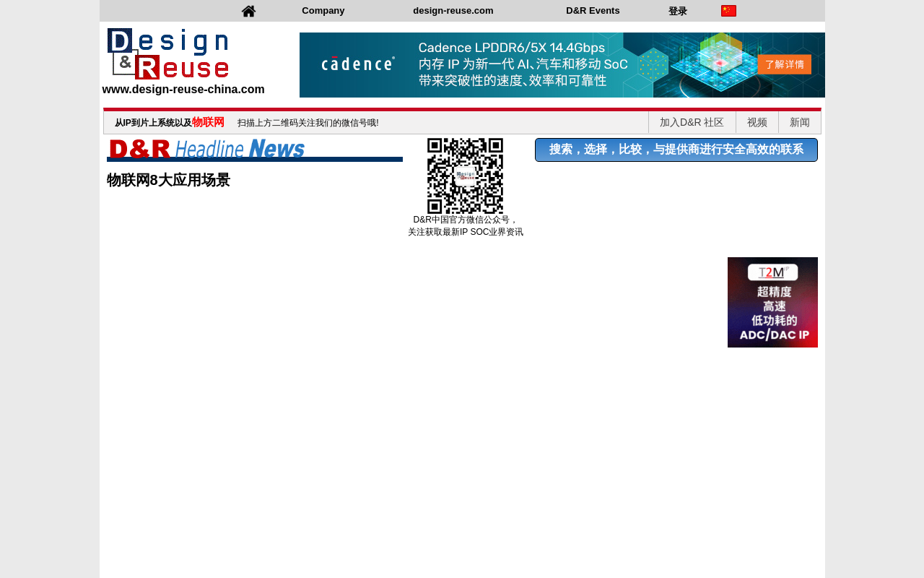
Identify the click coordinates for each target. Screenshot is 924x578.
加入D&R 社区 (692, 122)
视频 (757, 122)
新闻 (800, 122)
